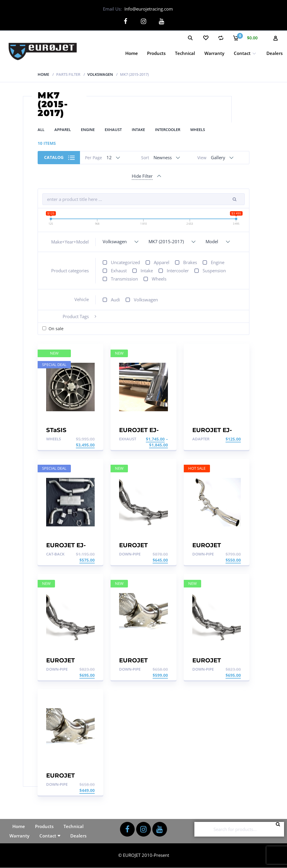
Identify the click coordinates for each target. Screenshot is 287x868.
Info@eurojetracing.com (149, 9)
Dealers (275, 53)
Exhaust (113, 130)
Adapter (201, 439)
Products (156, 53)
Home (132, 53)
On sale (56, 329)
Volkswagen (100, 74)
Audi (115, 299)
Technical (185, 53)
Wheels (198, 130)
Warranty (214, 53)
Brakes (190, 262)
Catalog (54, 157)
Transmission (124, 279)
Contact (242, 53)
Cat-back (55, 554)
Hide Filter (142, 176)
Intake (138, 130)
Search (280, 829)
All (41, 130)
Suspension (214, 271)
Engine (88, 130)
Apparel (63, 130)
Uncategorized (125, 262)
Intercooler (168, 130)
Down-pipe (130, 554)
